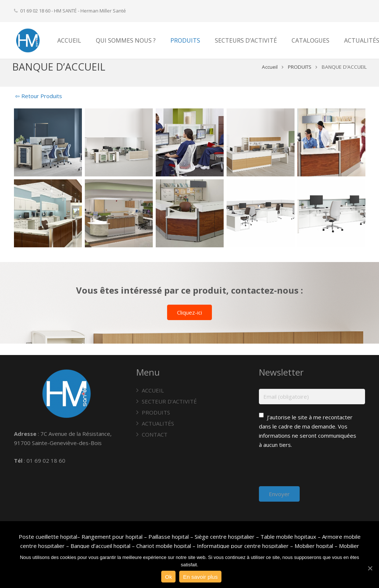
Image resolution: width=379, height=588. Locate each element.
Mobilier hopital (315, 546)
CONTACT (155, 434)
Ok (168, 577)
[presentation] (315, 472)
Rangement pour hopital (112, 537)
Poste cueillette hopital (48, 537)
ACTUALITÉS (158, 423)
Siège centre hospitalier (225, 537)
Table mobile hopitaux (288, 537)
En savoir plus (200, 577)
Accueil (268, 78)
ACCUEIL (153, 390)
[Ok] (370, 568)
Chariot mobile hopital (164, 546)
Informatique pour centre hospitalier (243, 546)
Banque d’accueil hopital (100, 546)
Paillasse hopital (169, 537)
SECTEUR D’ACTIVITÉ (169, 401)
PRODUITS (298, 78)
